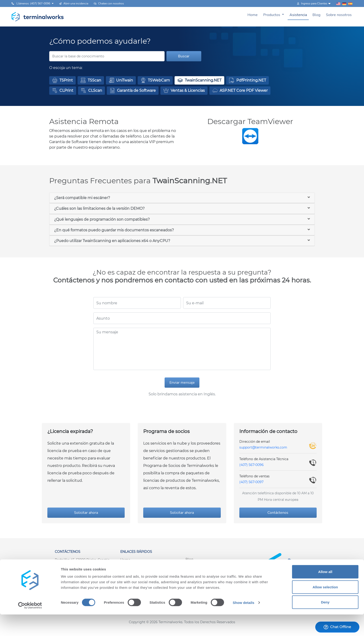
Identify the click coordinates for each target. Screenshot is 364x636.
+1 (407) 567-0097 (69, 570)
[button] (62, 80)
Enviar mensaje (182, 383)
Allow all (325, 593)
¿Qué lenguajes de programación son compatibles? (102, 219)
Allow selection (325, 608)
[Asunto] (182, 318)
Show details (244, 624)
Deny (325, 624)
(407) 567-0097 (251, 482)
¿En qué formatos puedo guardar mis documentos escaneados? (114, 230)
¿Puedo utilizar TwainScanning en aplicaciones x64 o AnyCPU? (112, 241)
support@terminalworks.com (263, 447)
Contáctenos (278, 513)
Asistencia (298, 15)
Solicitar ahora (86, 513)
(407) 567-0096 (252, 465)
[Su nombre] (137, 303)
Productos (272, 15)
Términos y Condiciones (140, 580)
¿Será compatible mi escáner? (82, 198)
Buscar (184, 56)
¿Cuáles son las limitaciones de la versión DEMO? (99, 208)
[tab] (182, 198)
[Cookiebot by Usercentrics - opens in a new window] (30, 627)
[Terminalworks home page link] (38, 17)
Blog (316, 15)
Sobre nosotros (339, 15)
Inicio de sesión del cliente (207, 579)
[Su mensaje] (182, 349)
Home (253, 15)
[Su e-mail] (227, 303)
